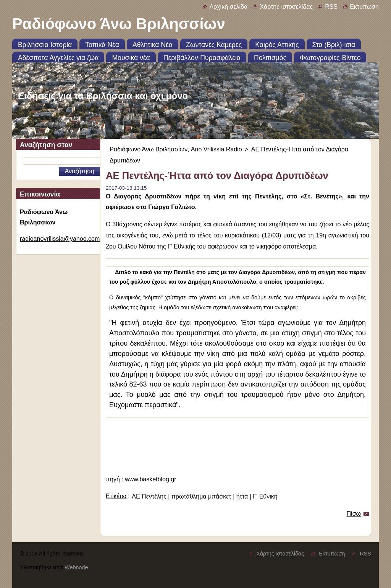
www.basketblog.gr (150, 479)
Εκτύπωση (364, 7)
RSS (331, 7)
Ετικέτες (117, 496)
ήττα (242, 496)
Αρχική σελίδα (228, 7)
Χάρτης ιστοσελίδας (286, 7)
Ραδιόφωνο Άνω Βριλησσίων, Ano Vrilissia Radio (176, 149)
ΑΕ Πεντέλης (149, 496)
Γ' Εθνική (265, 496)
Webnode (76, 567)
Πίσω (354, 514)
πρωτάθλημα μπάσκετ (201, 496)
